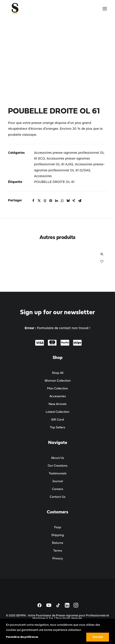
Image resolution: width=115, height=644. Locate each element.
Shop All (58, 373)
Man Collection (57, 389)
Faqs (58, 528)
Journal (57, 481)
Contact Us (57, 497)
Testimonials (58, 474)
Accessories (58, 396)
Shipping (58, 535)
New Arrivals (57, 404)
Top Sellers (57, 428)
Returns (57, 543)
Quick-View (102, 254)
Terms (58, 551)
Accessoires (43, 176)
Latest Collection (57, 412)
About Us (57, 458)
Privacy (58, 559)
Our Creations (57, 466)
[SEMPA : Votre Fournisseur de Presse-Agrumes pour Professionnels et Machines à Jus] (26, 9)
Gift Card (57, 420)
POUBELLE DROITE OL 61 (54, 182)
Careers (57, 489)
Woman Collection (58, 381)
